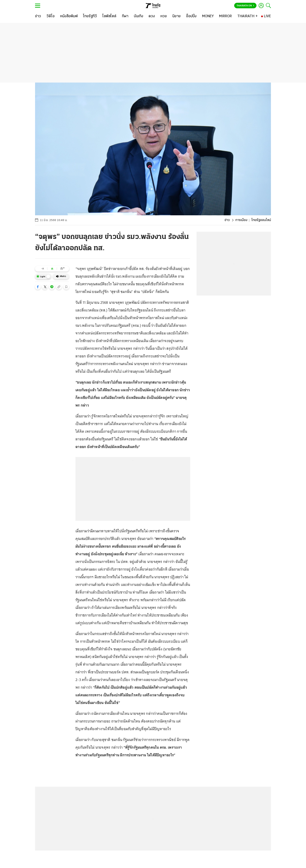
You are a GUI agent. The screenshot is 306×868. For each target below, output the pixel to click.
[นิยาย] (176, 16)
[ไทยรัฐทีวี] (90, 16)
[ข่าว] (38, 16)
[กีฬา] (125, 16)
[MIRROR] (225, 16)
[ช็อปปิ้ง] (191, 16)
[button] (38, 287)
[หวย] (164, 16)
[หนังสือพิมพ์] (69, 16)
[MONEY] (208, 16)
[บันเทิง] (139, 16)
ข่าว (227, 220)
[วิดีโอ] (51, 16)
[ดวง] (152, 16)
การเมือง (241, 220)
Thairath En (245, 6)
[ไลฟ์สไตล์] (109, 16)
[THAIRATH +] (248, 16)
